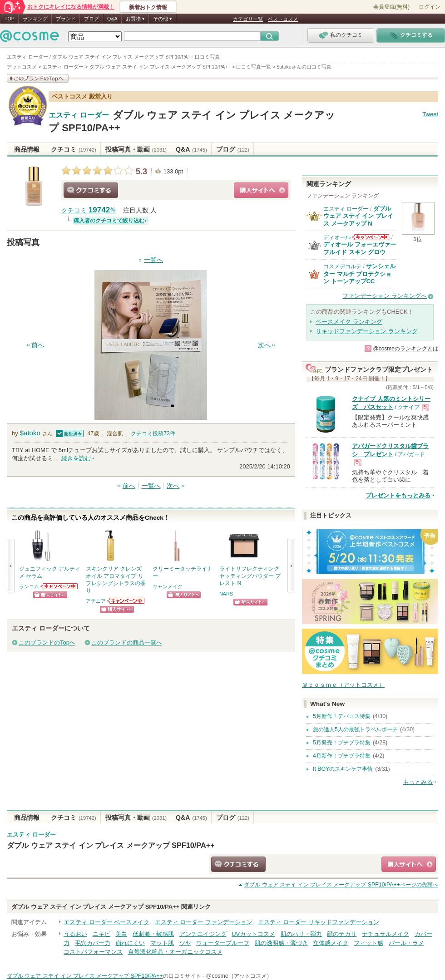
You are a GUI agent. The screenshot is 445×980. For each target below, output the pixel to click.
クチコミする (91, 190)
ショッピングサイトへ (261, 190)
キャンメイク (168, 586)
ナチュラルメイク (386, 934)
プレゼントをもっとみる (398, 495)
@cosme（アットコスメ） (239, 976)
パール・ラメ (406, 943)
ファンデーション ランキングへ (385, 296)
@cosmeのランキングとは (405, 349)
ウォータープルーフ (223, 943)
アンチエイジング (203, 934)
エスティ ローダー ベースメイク (106, 922)
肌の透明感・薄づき (281, 943)
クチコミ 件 (89, 210)
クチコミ (74, 149)
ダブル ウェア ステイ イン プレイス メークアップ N (358, 216)
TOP (10, 19)
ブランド (66, 19)
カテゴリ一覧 (248, 19)
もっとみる (418, 782)
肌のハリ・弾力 (301, 934)
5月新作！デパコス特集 (342, 716)
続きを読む (76, 458)
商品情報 (27, 149)
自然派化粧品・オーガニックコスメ (175, 952)
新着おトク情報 (148, 7)
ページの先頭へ (341, 885)
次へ (264, 345)
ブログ (91, 19)
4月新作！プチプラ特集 (342, 756)
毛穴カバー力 (93, 943)
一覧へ (153, 260)
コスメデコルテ (342, 266)
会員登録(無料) (391, 7)
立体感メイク (331, 943)
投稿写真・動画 (136, 149)
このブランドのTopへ (47, 643)
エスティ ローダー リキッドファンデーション (319, 922)
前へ (38, 345)
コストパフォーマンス (93, 952)
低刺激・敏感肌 (153, 934)
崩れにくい (130, 943)
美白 (121, 934)
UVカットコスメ (253, 934)
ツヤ (185, 943)
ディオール (337, 237)
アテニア (96, 601)
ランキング (35, 19)
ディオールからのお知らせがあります (371, 237)
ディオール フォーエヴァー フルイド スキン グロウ (360, 248)
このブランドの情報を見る (38, 78)
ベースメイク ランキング (349, 322)
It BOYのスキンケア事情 (343, 769)
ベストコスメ (283, 19)
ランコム (29, 586)
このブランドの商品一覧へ (127, 643)
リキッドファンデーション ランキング (367, 331)
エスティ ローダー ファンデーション (204, 922)
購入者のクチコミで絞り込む (109, 221)
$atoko (30, 433)
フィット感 (368, 943)
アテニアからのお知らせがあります (126, 601)
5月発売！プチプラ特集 (342, 743)
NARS (226, 594)
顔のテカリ (342, 934)
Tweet (430, 114)
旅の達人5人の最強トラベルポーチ (355, 729)
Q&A (112, 19)
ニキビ (101, 934)
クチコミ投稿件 (153, 433)
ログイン (430, 7)
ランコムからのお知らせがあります (59, 586)
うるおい (75, 934)
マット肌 (162, 943)
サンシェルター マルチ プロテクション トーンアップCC (359, 274)
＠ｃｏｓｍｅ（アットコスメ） (343, 685)
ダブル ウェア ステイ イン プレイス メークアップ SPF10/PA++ (111, 845)
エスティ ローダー (79, 115)
